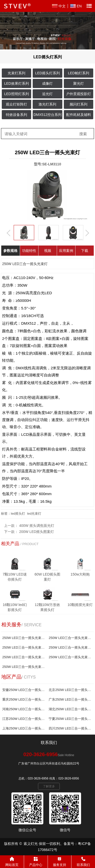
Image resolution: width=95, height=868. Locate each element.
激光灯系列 (47, 104)
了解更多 (49, 786)
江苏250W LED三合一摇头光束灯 (24, 719)
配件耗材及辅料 (79, 115)
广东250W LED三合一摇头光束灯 (70, 699)
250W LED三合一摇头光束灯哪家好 (24, 647)
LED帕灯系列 (78, 73)
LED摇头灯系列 (48, 73)
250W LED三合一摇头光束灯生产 (24, 657)
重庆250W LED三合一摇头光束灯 (24, 699)
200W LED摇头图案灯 (37, 532)
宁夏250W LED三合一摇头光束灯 (70, 719)
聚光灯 (79, 83)
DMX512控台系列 (47, 115)
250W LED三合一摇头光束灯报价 (70, 638)
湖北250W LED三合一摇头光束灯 (70, 709)
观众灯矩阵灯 (16, 104)
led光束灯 (34, 514)
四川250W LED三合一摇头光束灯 (70, 728)
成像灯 (47, 83)
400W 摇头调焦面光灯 (37, 526)
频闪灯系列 (79, 104)
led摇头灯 (18, 514)
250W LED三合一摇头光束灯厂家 (24, 638)
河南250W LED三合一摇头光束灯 (24, 709)
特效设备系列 (16, 115)
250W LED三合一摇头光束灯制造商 (24, 667)
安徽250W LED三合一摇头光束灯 (24, 690)
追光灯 (47, 94)
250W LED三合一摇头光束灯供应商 (70, 657)
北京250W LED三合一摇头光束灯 (70, 690)
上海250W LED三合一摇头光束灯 (24, 728)
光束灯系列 (16, 73)
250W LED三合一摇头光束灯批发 (70, 647)
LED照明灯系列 (16, 94)
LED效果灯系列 (16, 83)
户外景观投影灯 (79, 94)
